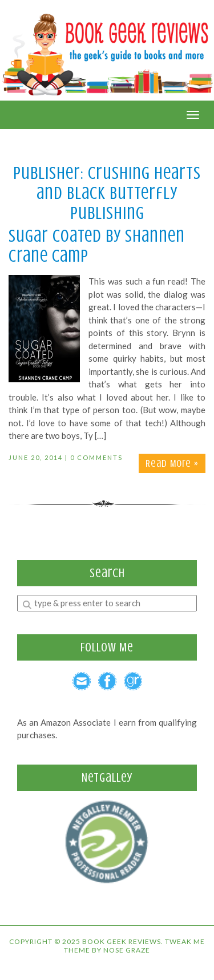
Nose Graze (127, 950)
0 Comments (96, 457)
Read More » (172, 463)
